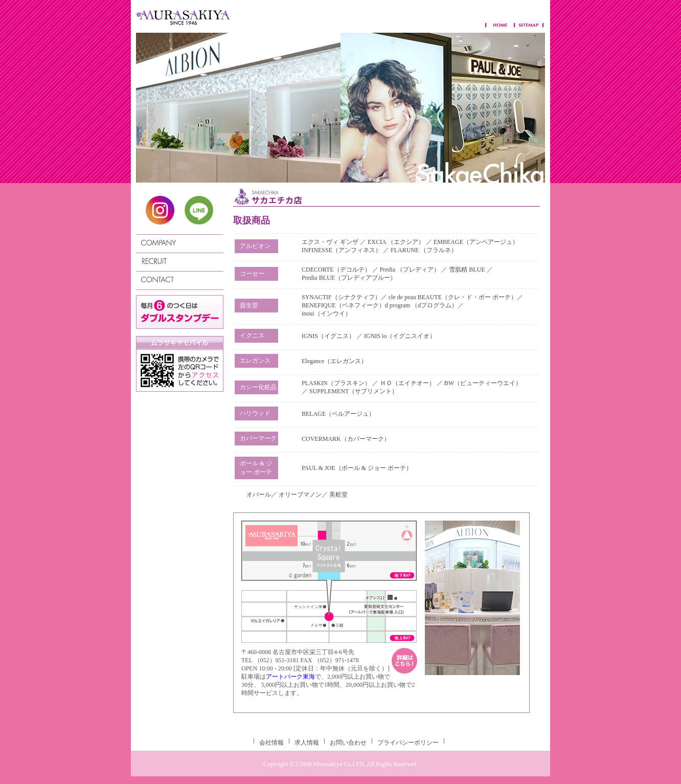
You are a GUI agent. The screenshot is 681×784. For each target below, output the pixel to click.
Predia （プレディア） (410, 270)
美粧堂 (338, 495)
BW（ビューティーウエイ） (483, 383)
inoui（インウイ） (326, 313)
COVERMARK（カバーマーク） (346, 439)
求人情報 (307, 743)
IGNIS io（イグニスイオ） (400, 336)
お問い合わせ (348, 743)
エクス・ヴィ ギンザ (331, 242)
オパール (259, 495)
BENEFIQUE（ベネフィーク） (343, 305)
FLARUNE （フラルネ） (424, 250)
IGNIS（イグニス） (328, 336)
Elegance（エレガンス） (334, 361)
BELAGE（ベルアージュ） (338, 414)
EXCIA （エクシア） (397, 242)
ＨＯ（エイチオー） (407, 383)
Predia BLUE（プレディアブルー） (349, 278)
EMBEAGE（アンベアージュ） (476, 242)
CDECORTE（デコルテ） (336, 270)
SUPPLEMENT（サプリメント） (354, 391)
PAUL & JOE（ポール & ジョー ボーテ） (357, 468)
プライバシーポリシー (408, 743)
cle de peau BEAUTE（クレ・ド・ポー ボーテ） (453, 297)
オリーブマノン (300, 495)
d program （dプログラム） (422, 305)
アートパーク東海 (290, 677)
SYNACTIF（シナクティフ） (341, 297)
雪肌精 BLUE (468, 270)
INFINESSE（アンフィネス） (342, 250)
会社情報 (271, 743)
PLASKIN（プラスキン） (336, 383)
